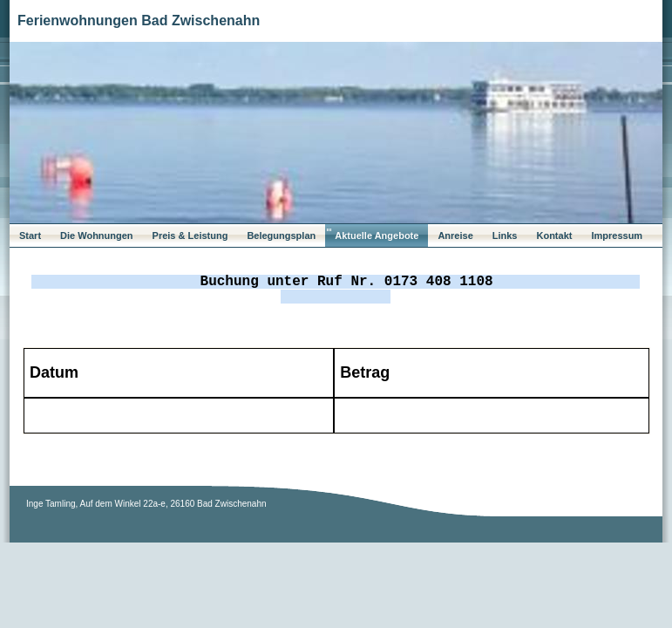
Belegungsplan (281, 235)
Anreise (455, 235)
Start (30, 235)
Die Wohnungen (97, 235)
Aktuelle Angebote (377, 235)
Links (505, 235)
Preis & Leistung (190, 235)
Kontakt (554, 235)
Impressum (617, 235)
